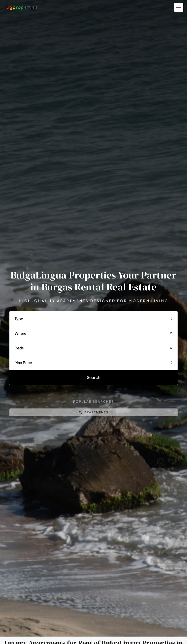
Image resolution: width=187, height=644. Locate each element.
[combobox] (94, 321)
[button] (179, 7)
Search (93, 380)
